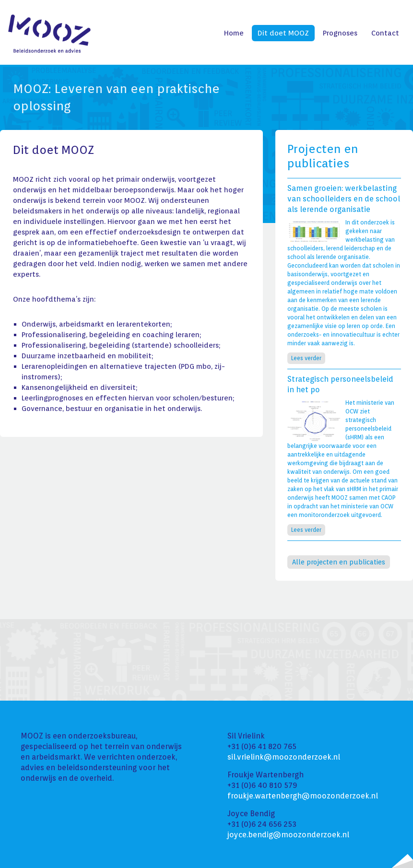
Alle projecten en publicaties (339, 562)
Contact (385, 33)
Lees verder (306, 358)
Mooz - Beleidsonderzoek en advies (49, 34)
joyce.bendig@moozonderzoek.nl (288, 835)
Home (234, 33)
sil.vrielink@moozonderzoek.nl (284, 757)
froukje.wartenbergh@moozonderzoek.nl (303, 796)
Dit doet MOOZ (283, 33)
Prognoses (340, 33)
